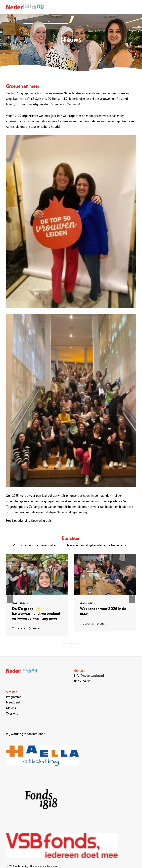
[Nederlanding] (25, 7)
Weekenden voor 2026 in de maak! (103, 611)
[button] (134, 7)
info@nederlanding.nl (89, 675)
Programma (14, 697)
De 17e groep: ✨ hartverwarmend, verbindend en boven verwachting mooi (36, 613)
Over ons (12, 713)
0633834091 (82, 681)
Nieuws (11, 708)
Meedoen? (13, 702)
